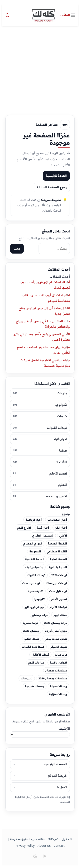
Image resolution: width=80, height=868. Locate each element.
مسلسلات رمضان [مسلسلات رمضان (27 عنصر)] (56, 671)
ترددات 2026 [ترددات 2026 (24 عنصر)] (59, 575)
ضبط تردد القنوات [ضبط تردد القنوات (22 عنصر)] (33, 647)
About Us (44, 846)
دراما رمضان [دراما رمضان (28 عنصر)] (40, 615)
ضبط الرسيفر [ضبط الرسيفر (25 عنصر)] (59, 647)
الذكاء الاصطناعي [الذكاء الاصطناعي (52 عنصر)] (57, 552)
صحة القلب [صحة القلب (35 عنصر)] (32, 639)
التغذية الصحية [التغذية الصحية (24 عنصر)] (57, 544)
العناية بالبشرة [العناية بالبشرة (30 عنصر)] (58, 567)
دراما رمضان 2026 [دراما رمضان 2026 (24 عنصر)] (56, 623)
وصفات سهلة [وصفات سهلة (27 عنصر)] (58, 687)
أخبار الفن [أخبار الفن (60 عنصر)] (61, 528)
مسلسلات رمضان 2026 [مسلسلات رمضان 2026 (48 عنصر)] (53, 679)
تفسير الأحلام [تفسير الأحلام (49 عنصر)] (59, 599)
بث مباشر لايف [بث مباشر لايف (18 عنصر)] (34, 567)
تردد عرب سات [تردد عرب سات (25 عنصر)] (31, 583)
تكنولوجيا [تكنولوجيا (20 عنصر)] (40, 599)
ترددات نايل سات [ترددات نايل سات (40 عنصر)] (56, 583)
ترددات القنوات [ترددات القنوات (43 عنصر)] (36, 575)
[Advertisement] (40, 68)
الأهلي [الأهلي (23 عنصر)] (63, 536)
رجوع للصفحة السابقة (52, 187)
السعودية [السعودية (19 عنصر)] (35, 552)
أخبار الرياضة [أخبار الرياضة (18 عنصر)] (34, 520)
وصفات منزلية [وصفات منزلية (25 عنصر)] (58, 694)
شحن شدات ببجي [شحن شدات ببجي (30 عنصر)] (56, 639)
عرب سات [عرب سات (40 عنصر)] (61, 655)
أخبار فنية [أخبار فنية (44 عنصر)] (43, 528)
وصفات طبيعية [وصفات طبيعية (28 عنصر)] (35, 687)
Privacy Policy (25, 846)
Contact (59, 846)
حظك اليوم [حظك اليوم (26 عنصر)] (60, 615)
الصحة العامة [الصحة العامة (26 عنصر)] (58, 560)
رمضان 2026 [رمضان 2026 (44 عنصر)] (31, 631)
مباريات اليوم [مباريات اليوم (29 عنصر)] (36, 663)
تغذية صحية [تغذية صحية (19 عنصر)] (36, 591)
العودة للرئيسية (56, 176)
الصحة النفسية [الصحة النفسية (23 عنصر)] (35, 560)
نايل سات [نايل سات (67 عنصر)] (27, 679)
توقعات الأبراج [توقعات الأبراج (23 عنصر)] (58, 607)
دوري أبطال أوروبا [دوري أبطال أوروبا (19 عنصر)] (56, 631)
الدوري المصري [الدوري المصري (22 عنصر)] (32, 544)
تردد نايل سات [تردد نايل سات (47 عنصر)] (58, 591)
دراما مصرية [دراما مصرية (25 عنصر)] (31, 623)
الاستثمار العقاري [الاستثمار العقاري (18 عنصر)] (43, 536)
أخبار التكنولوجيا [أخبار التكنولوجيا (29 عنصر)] (57, 520)
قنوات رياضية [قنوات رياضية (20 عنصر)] (58, 663)
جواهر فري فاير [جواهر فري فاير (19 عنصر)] (34, 607)
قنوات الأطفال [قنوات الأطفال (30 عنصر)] (40, 655)
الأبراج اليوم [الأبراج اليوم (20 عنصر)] (24, 528)
